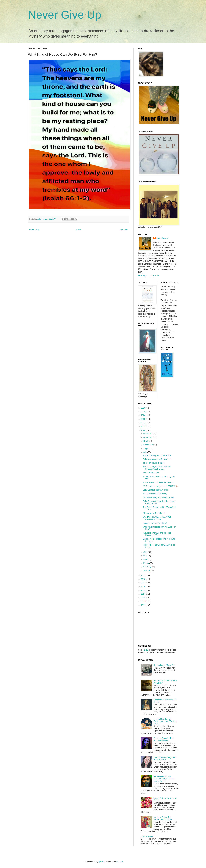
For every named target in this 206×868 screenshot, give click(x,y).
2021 (143, 426)
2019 (143, 575)
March (146, 563)
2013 (143, 598)
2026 (143, 408)
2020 (143, 430)
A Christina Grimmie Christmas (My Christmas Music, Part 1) (164, 779)
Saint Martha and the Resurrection (157, 459)
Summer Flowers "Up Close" (155, 523)
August (147, 449)
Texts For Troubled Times (154, 463)
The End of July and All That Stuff (157, 456)
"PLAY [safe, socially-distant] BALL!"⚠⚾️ (160, 486)
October (147, 441)
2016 (143, 586)
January (147, 571)
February (147, 567)
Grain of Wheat (147, 836)
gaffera (102, 862)
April (145, 559)
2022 (143, 423)
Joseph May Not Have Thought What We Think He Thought (165, 721)
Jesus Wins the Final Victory (155, 494)
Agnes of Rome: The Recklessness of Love (163, 818)
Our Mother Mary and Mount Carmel (158, 497)
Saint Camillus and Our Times (155, 490)
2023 (143, 419)
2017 (143, 583)
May (145, 556)
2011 (143, 605)
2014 (143, 594)
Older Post (123, 230)
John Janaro (162, 238)
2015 (143, 590)
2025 (143, 412)
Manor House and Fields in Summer (158, 483)
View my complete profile (149, 276)
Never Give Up (65, 15)
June (146, 552)
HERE (145, 650)
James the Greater (151, 473)
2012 (143, 602)
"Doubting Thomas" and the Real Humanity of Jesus (157, 534)
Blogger (119, 862)
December (148, 434)
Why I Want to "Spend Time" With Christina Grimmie (157, 518)
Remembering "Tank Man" (165, 665)
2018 (143, 579)
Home (79, 230)
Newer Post (34, 230)
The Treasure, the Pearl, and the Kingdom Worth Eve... (157, 468)
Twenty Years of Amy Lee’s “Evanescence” (165, 759)
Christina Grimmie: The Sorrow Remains (163, 739)
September (148, 445)
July (145, 452)
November (148, 437)
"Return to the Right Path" (154, 513)
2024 (143, 415)
